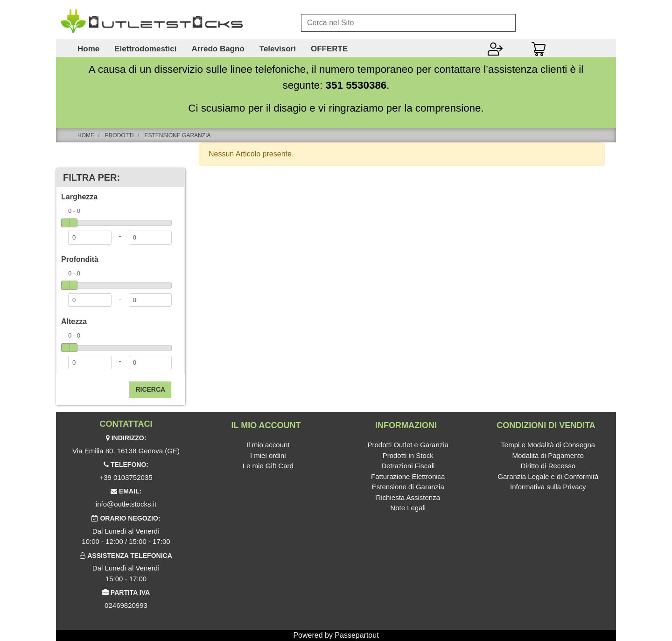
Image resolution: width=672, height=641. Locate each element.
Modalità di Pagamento (548, 455)
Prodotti (119, 135)
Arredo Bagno (218, 49)
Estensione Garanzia (177, 135)
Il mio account (268, 445)
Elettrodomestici (145, 49)
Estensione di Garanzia (408, 487)
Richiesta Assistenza (408, 497)
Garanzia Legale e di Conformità (548, 476)
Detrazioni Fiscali (408, 466)
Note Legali (408, 508)
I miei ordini (268, 455)
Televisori (278, 49)
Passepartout (357, 635)
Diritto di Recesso (548, 466)
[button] (150, 390)
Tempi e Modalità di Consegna (548, 445)
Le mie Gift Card (268, 466)
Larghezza (79, 197)
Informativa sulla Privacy (548, 487)
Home (88, 49)
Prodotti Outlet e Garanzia (408, 445)
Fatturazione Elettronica (408, 476)
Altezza (74, 321)
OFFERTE (329, 49)
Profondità (80, 259)
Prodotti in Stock (408, 455)
